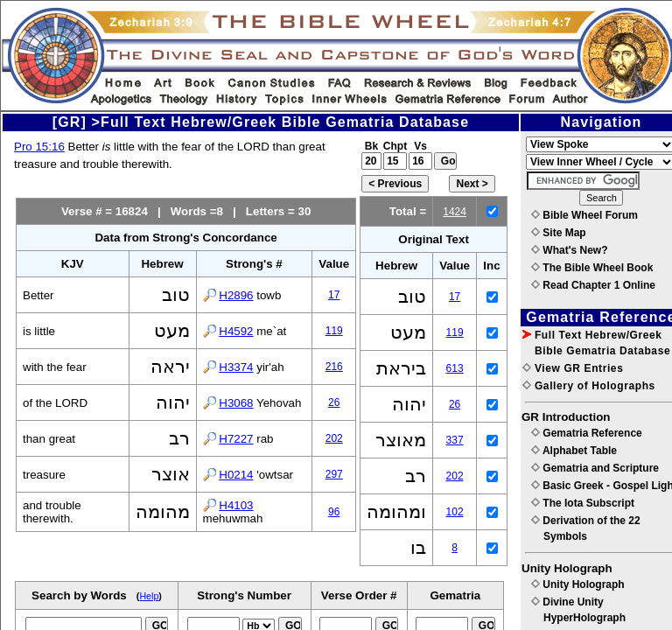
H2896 (236, 295)
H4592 (236, 331)
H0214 (236, 475)
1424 (455, 212)
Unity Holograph (578, 584)
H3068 (236, 403)
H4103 (236, 505)
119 (334, 331)
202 (334, 438)
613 (455, 368)
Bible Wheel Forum (584, 215)
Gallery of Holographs (589, 386)
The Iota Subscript (583, 503)
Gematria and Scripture (595, 468)
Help (149, 596)
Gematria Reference (587, 433)
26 (334, 402)
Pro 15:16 (39, 147)
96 (334, 512)
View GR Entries (573, 368)
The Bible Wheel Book (592, 268)
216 (334, 367)
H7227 (236, 439)
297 (334, 474)
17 (334, 295)
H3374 (236, 367)
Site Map (559, 233)
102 (455, 512)
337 (455, 440)
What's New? (570, 250)
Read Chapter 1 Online (593, 285)
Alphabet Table (574, 451)
